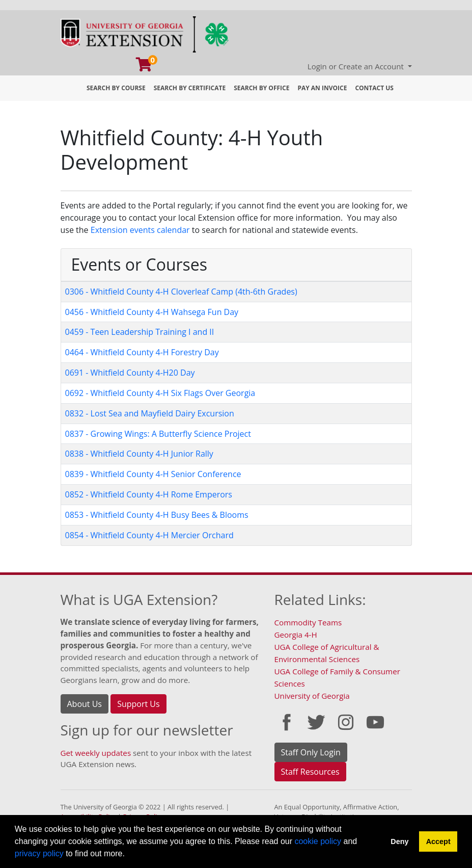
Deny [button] (399, 841)
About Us (85, 704)
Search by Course (116, 88)
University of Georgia (312, 696)
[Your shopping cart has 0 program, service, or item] (145, 67)
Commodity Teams (308, 622)
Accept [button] (438, 841)
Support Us (138, 704)
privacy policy (39, 853)
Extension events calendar (140, 230)
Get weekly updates (96, 753)
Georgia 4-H (296, 635)
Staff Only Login (311, 752)
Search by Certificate (190, 88)
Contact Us (374, 88)
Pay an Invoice (322, 88)
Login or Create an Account (357, 66)
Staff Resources (310, 772)
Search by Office (261, 88)
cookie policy (318, 841)
